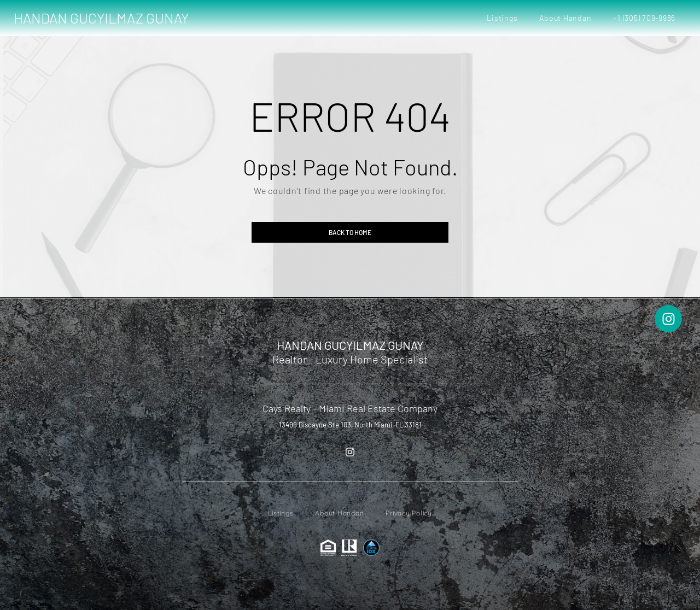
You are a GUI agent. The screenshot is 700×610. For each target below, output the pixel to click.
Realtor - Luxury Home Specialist (350, 359)
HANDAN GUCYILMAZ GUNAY (101, 18)
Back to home (350, 232)
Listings (502, 18)
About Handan (565, 18)
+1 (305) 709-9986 (644, 18)
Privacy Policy (409, 513)
